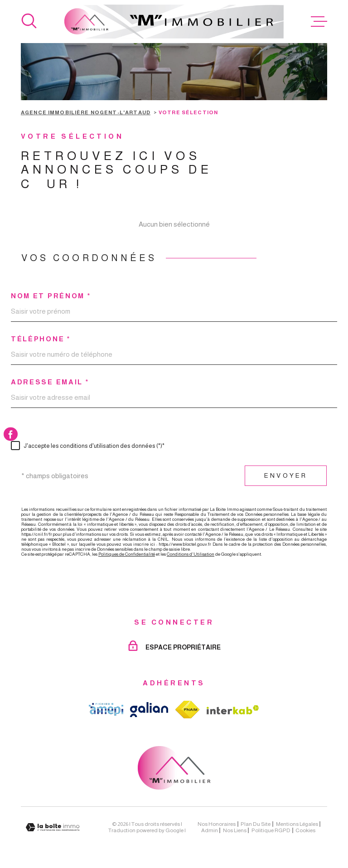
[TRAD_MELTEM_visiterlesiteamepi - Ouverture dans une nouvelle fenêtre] (106, 709)
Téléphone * (41, 339)
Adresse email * (50, 382)
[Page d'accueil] (174, 22)
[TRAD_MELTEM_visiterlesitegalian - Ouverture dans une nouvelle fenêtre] (149, 710)
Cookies (305, 830)
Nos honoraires (217, 824)
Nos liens (235, 830)
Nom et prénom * (51, 296)
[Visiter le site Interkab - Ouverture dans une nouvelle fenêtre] (233, 710)
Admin (210, 830)
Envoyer (286, 475)
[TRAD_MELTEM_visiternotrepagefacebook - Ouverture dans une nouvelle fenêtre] (11, 434)
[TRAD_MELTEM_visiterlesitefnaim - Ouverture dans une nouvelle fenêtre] (188, 710)
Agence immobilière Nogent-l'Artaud (86, 112)
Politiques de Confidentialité (127, 554)
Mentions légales (297, 824)
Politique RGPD (271, 830)
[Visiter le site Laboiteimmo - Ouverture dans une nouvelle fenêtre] (53, 827)
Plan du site (256, 824)
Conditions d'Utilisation (191, 554)
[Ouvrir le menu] (319, 21)
